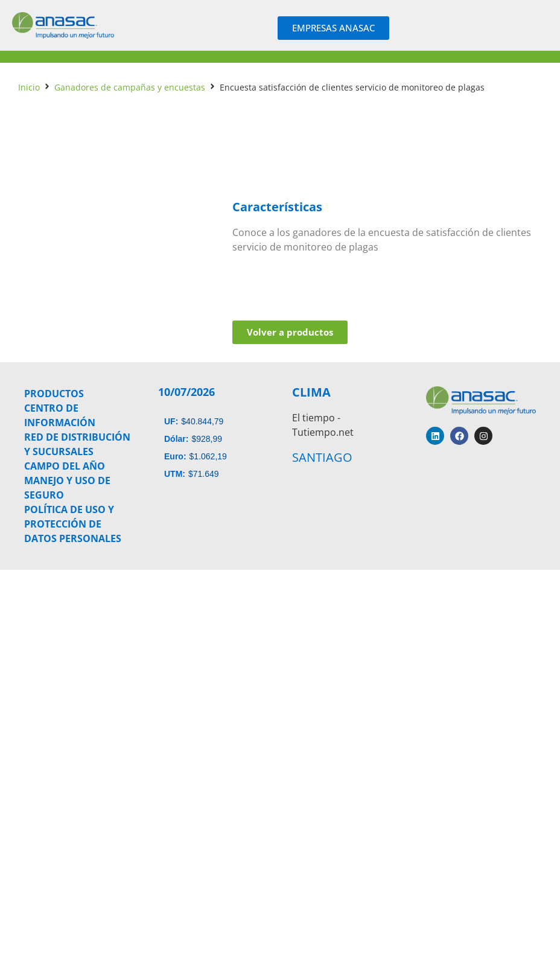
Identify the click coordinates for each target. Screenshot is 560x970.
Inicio (29, 87)
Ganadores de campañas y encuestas (130, 87)
